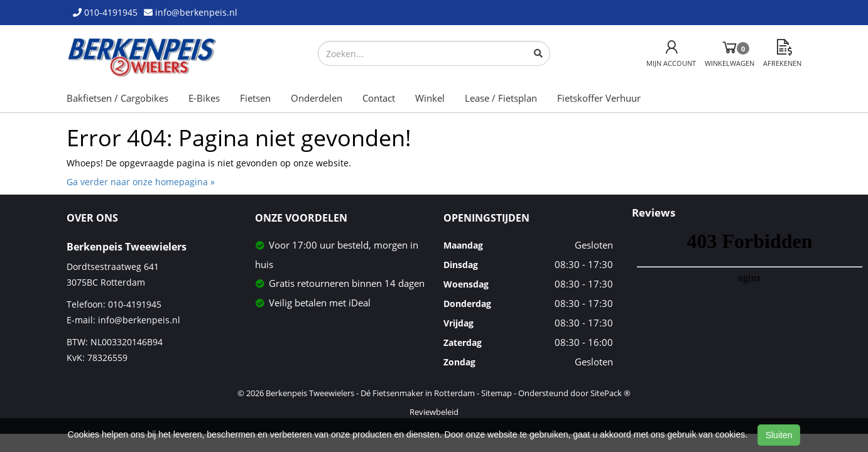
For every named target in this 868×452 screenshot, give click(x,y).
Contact (379, 98)
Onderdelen (317, 98)
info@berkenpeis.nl (139, 320)
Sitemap (496, 393)
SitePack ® (610, 393)
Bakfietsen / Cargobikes (117, 98)
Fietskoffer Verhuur (599, 98)
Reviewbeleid (434, 412)
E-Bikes (204, 98)
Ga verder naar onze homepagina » (141, 182)
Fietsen (255, 98)
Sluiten (779, 435)
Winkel (430, 98)
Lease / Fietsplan (501, 98)
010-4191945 (135, 304)
